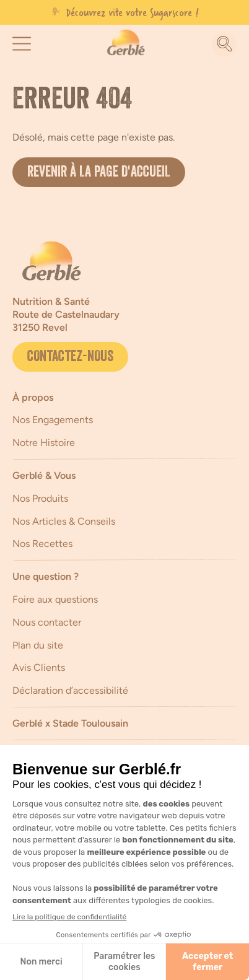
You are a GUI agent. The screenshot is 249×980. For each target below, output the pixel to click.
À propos (33, 397)
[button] (22, 44)
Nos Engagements (53, 420)
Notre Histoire (44, 443)
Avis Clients (39, 667)
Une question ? (46, 576)
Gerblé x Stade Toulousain (70, 723)
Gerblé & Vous (44, 475)
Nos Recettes (42, 544)
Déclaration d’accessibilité (70, 690)
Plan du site (38, 645)
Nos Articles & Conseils (64, 521)
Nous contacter (47, 622)
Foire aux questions (55, 599)
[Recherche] (224, 45)
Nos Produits (40, 498)
